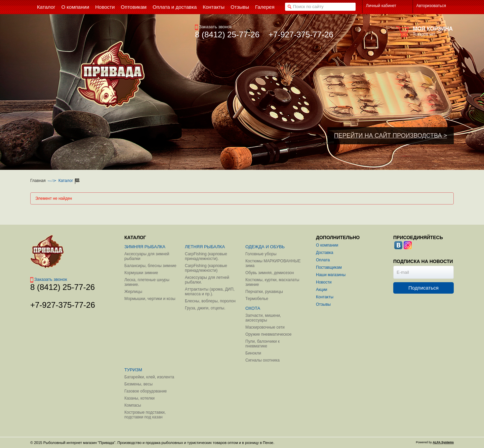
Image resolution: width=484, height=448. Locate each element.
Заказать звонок (213, 27)
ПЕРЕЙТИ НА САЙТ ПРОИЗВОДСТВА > (391, 136)
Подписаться (424, 288)
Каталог (66, 181)
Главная (38, 181)
